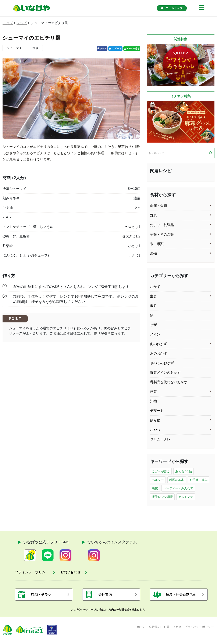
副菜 (153, 392)
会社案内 (155, 628)
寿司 (153, 306)
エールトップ (172, 8)
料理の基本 (177, 480)
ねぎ (35, 48)
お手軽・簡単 (199, 480)
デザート (157, 411)
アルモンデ (186, 497)
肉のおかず (159, 344)
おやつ (155, 430)
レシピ (22, 23)
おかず (155, 287)
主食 (153, 296)
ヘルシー (158, 480)
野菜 (153, 215)
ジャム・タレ (160, 439)
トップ (8, 23)
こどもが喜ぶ (161, 471)
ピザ (153, 325)
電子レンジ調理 (162, 497)
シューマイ (14, 48)
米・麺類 (157, 244)
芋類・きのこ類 (162, 234)
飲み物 (155, 420)
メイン (155, 334)
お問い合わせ (172, 628)
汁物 (153, 401)
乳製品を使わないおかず (169, 382)
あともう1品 (184, 471)
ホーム (141, 628)
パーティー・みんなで (178, 488)
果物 (153, 253)
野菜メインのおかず (165, 373)
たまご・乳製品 (162, 225)
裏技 (155, 488)
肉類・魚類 (159, 206)
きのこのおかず (162, 363)
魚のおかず (159, 353)
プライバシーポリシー (199, 628)
